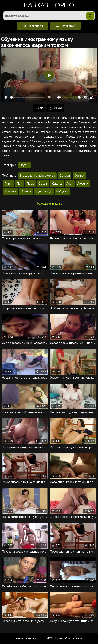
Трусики (11, 191)
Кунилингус (44, 191)
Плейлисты (33, 26)
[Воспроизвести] (6, 97)
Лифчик (83, 184)
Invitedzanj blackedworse (38, 176)
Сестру (79, 176)
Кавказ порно (49, 6)
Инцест (26, 191)
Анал (70, 184)
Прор (30, 184)
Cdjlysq (65, 176)
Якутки (24, 165)
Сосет (43, 184)
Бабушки (62, 191)
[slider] (28, 97)
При (20, 184)
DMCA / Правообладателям (64, 638)
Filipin (9, 184)
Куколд (57, 184)
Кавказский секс (27, 638)
